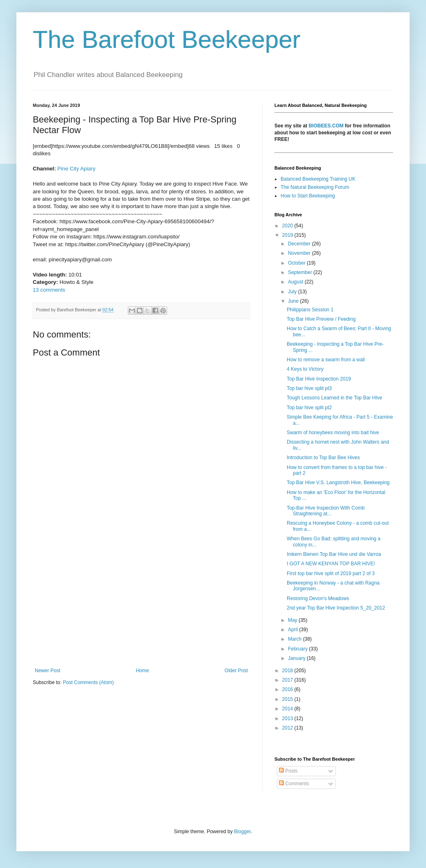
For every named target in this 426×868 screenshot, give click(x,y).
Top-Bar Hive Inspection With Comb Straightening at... (326, 511)
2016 (288, 689)
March (296, 639)
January (297, 658)
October (297, 263)
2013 (288, 718)
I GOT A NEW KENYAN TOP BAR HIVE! (331, 564)
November (300, 253)
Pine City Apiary (76, 169)
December (300, 244)
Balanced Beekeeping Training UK (318, 179)
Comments (294, 784)
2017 (288, 680)
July (293, 292)
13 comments (49, 290)
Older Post (236, 671)
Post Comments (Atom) (88, 682)
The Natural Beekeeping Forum (315, 187)
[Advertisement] (141, 600)
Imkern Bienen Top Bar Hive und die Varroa (334, 554)
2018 (288, 671)
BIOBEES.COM (326, 126)
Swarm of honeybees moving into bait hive (333, 433)
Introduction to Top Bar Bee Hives (323, 458)
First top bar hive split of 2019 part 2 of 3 (331, 573)
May (293, 620)
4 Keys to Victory (305, 369)
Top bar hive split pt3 (309, 388)
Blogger (242, 832)
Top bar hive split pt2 (309, 408)
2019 (288, 235)
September (301, 272)
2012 (288, 728)
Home (143, 671)
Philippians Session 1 (310, 310)
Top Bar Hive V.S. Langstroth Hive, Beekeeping (338, 483)
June (294, 301)
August (296, 282)
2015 (288, 699)
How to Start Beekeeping (308, 196)
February (298, 649)
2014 (288, 709)
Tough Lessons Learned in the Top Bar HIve (334, 398)
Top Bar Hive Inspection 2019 (319, 379)
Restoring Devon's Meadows (318, 598)
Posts (288, 771)
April (293, 630)
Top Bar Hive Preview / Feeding (321, 319)
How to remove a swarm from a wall (326, 360)
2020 (288, 226)
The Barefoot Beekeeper (167, 40)
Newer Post (48, 671)
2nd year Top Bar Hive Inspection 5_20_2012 (336, 608)
